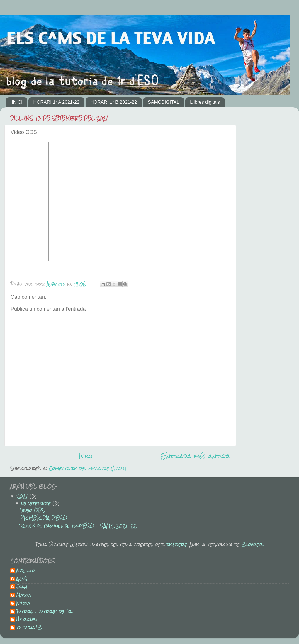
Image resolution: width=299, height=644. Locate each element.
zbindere (176, 544)
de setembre (37, 503)
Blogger (252, 544)
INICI (17, 102)
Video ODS (33, 510)
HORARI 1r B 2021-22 (114, 102)
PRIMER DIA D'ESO (44, 518)
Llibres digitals (205, 102)
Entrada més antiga (196, 456)
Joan (22, 587)
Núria (23, 604)
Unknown (27, 620)
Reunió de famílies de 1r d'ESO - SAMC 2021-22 (78, 526)
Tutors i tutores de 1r (44, 612)
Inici (86, 456)
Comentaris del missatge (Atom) (88, 468)
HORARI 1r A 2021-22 (56, 102)
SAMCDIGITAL (163, 102)
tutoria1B (29, 628)
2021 (23, 496)
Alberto (26, 571)
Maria (24, 596)
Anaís (22, 580)
